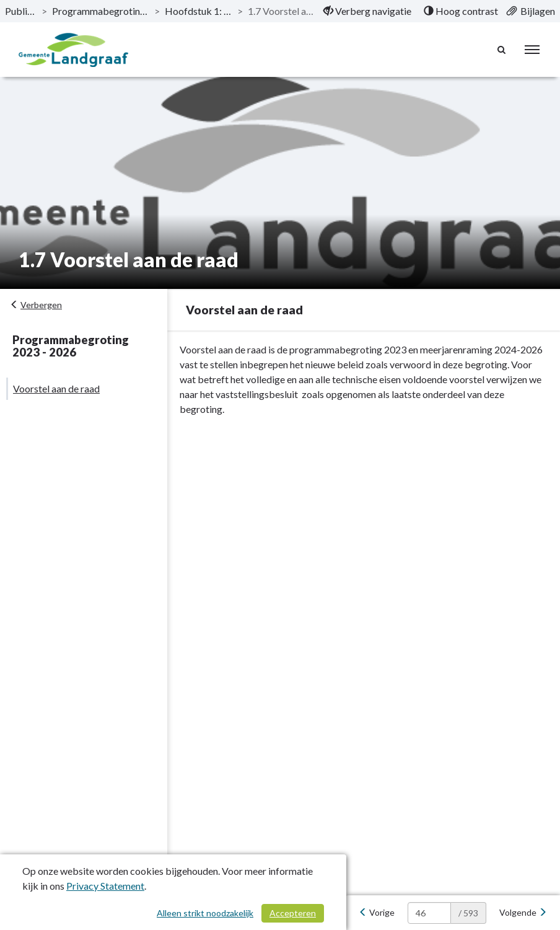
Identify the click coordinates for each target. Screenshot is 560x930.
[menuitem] (367, 11)
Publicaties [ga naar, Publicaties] (21, 11)
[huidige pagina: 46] (429, 913)
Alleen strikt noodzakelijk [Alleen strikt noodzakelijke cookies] (205, 913)
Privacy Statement (105, 886)
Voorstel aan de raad (56, 388)
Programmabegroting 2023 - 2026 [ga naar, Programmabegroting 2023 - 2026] (101, 11)
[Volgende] (523, 913)
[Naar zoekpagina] (502, 50)
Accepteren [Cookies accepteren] (293, 913)
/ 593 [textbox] (468, 913)
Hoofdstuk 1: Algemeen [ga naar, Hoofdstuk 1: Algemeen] (198, 11)
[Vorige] (377, 913)
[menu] (532, 50)
